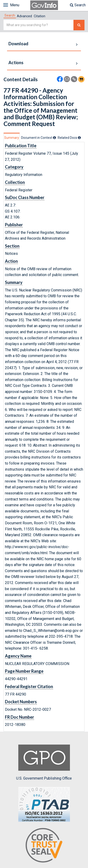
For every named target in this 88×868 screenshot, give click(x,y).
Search (78, 5)
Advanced (24, 16)
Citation (40, 16)
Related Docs (69, 138)
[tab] (10, 15)
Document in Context (38, 138)
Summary (12, 138)
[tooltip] (54, 138)
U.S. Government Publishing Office (44, 763)
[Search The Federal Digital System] (79, 25)
